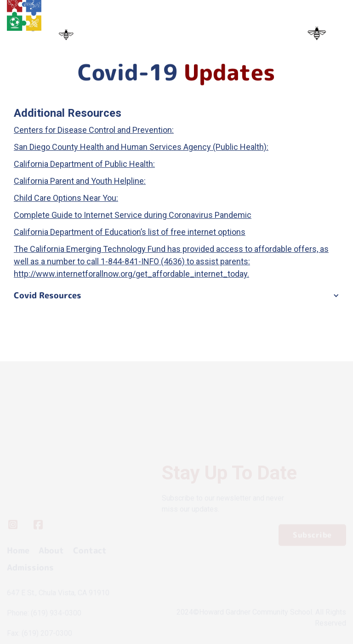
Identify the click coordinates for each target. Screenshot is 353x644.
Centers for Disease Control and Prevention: (94, 130)
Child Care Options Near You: (66, 198)
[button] (176, 295)
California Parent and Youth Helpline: (80, 181)
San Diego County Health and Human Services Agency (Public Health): (141, 147)
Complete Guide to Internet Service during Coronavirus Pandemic (133, 215)
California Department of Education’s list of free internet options (130, 232)
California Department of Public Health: (84, 164)
